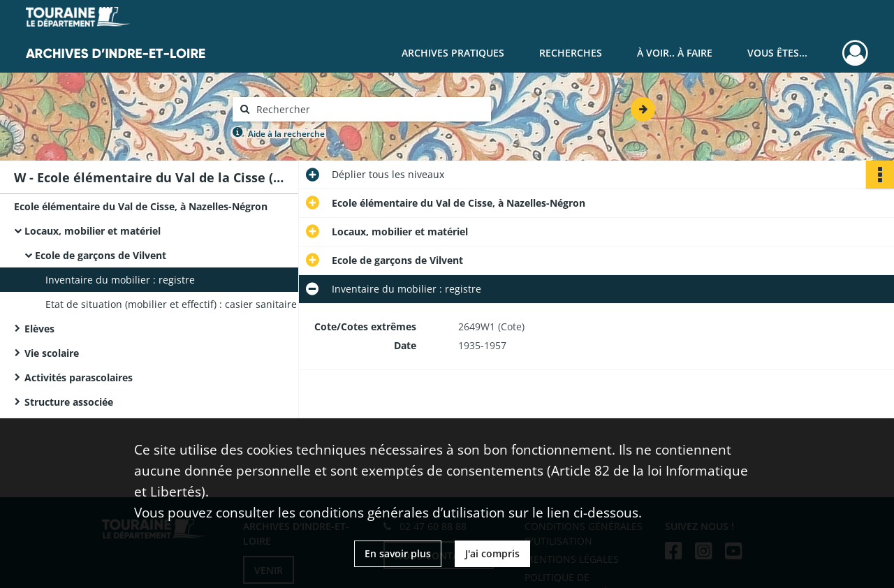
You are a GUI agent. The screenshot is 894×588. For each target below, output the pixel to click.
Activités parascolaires (79, 377)
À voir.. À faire (675, 53)
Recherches (571, 53)
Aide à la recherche (286, 134)
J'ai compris (492, 553)
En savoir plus (398, 553)
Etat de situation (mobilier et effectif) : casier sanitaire (171, 304)
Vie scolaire (52, 353)
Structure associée (69, 402)
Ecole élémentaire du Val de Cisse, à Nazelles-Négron (141, 206)
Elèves (39, 329)
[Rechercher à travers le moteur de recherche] (369, 109)
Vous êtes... (777, 53)
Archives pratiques (453, 53)
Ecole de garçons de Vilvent (101, 255)
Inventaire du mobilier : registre (120, 280)
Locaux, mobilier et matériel (93, 231)
